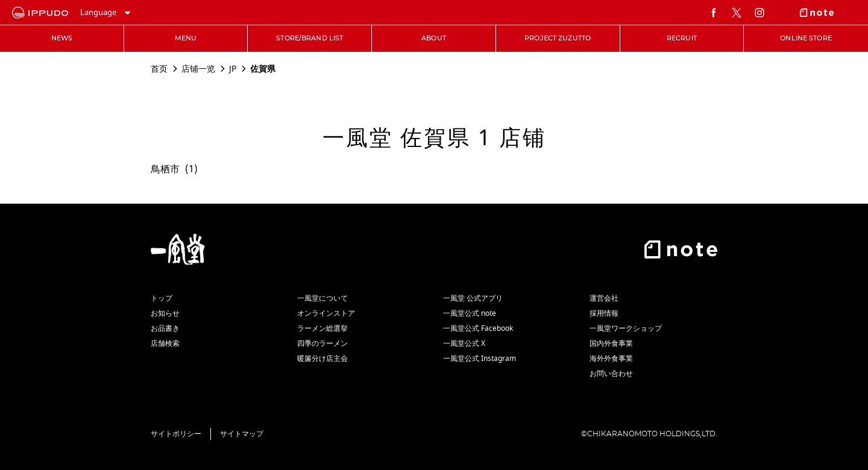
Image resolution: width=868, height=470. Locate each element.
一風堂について (322, 298)
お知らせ (165, 313)
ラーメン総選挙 (322, 328)
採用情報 (604, 313)
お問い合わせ (611, 374)
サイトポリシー (176, 434)
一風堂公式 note (470, 313)
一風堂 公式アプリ (473, 298)
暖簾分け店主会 (322, 359)
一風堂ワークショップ (626, 328)
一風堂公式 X (464, 343)
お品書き (165, 328)
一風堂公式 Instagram (480, 359)
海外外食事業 (611, 359)
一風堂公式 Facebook (478, 328)
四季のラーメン (322, 343)
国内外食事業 (611, 343)
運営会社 (604, 298)
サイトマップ (242, 434)
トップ (162, 298)
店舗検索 (165, 343)
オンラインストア (326, 313)
